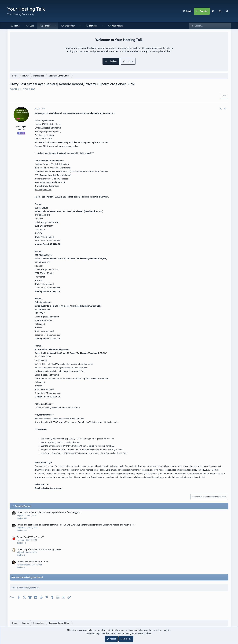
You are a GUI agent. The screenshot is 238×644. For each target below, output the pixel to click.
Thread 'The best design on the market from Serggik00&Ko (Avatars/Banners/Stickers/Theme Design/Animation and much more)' (76, 525)
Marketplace (117, 26)
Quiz (32, 26)
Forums (47, 26)
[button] (220, 11)
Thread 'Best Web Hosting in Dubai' (33, 562)
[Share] (221, 109)
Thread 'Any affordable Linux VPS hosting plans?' (39, 549)
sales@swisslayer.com (51, 488)
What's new (70, 26)
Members (93, 26)
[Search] (227, 11)
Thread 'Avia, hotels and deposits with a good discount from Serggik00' (49, 512)
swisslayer (17, 89)
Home (17, 26)
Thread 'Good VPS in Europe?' (30, 537)
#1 (225, 109)
